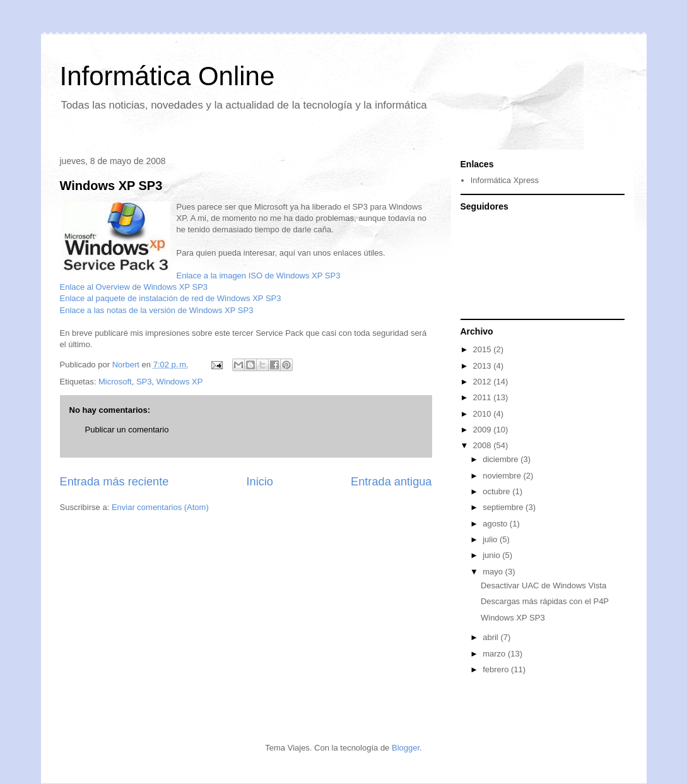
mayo (494, 572)
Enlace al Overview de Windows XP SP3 (134, 287)
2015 (484, 349)
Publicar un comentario (127, 430)
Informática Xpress (505, 180)
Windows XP (180, 382)
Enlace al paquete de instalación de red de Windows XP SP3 (171, 298)
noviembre (503, 476)
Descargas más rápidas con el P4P (545, 601)
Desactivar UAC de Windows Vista (543, 585)
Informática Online (167, 76)
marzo (495, 654)
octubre (497, 491)
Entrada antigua (391, 482)
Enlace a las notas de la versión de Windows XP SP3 (157, 310)
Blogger (406, 748)
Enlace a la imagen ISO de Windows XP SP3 (259, 276)
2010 (484, 414)
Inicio (259, 482)
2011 (484, 397)
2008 (484, 445)
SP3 (144, 382)
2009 (484, 430)
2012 (484, 382)
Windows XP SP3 (111, 186)
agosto (496, 524)
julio (491, 539)
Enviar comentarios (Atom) (160, 507)
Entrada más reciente (115, 482)
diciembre (502, 459)
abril (491, 637)
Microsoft (115, 382)
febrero (497, 669)
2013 (484, 366)
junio (492, 555)
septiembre (504, 507)
